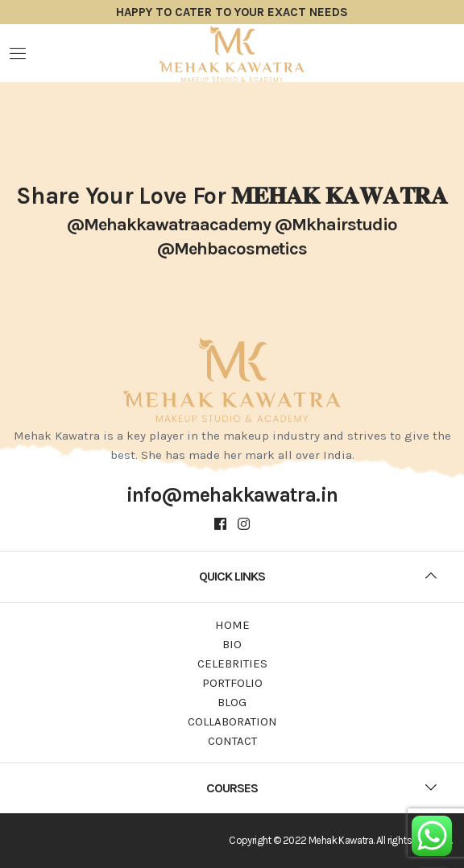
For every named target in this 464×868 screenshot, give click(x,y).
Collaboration (232, 721)
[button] (232, 577)
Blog (232, 702)
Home (232, 625)
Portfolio (232, 683)
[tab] (232, 577)
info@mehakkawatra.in (232, 495)
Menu (18, 53)
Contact (232, 741)
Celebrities (232, 663)
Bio (232, 644)
